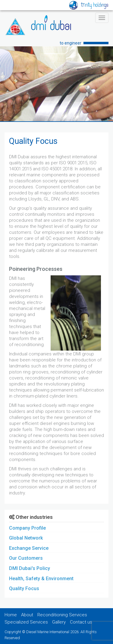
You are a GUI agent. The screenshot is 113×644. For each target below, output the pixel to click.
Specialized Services (26, 622)
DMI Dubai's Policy (30, 568)
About (27, 615)
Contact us (81, 622)
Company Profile (27, 528)
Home (11, 615)
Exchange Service (29, 548)
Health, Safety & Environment (41, 579)
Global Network (26, 538)
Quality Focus (24, 588)
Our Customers (26, 558)
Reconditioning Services (62, 615)
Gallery (59, 622)
